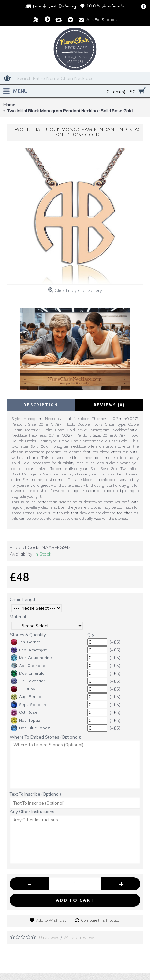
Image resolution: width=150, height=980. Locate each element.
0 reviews (49, 937)
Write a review (79, 937)
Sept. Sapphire (29, 705)
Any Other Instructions (32, 812)
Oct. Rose (24, 712)
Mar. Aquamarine (31, 658)
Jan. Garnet (25, 642)
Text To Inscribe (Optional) (35, 794)
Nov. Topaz (26, 720)
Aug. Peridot (27, 697)
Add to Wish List (51, 920)
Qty (91, 635)
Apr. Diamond (28, 666)
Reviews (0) (109, 405)
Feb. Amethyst (29, 650)
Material (18, 617)
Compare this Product (100, 920)
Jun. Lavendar (28, 681)
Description (41, 405)
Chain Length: (24, 599)
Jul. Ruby (23, 689)
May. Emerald (28, 673)
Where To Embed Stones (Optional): (45, 737)
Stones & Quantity (28, 635)
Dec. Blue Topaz (30, 728)
